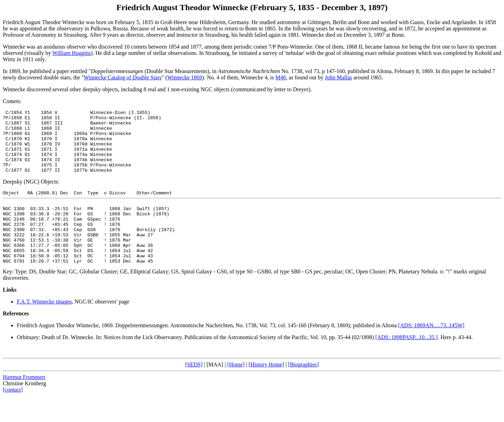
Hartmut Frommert (24, 403)
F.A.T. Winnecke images (44, 328)
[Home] (236, 391)
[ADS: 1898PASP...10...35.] (406, 363)
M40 (281, 77)
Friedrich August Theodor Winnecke (58, 352)
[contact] (13, 416)
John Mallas (338, 77)
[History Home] (266, 391)
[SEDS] (194, 391)
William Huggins (71, 53)
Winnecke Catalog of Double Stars (122, 77)
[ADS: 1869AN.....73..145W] (431, 352)
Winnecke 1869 (185, 77)
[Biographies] (303, 391)
